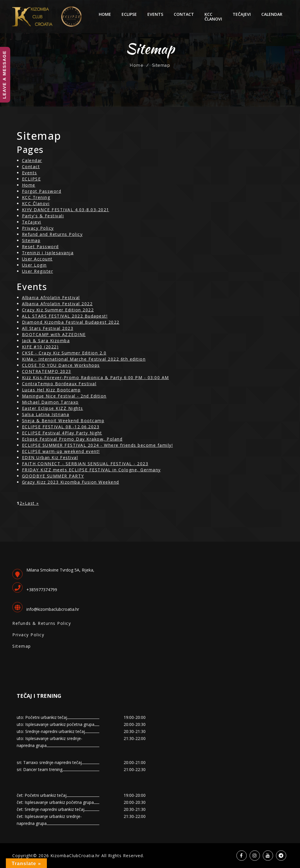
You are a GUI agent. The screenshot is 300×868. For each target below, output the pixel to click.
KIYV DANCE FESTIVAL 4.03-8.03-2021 (66, 210)
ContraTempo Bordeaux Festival (59, 384)
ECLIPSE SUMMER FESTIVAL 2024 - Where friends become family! (98, 445)
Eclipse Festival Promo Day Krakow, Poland (72, 439)
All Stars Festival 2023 (48, 328)
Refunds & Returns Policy (42, 623)
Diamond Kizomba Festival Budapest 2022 (71, 322)
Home (105, 14)
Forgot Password (42, 191)
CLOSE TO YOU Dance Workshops (61, 365)
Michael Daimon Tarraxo (50, 402)
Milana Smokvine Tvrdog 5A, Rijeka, (60, 570)
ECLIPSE (129, 14)
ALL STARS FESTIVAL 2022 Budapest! (65, 316)
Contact (184, 14)
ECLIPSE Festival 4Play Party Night (62, 433)
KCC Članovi (213, 16)
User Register (38, 271)
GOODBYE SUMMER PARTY (53, 476)
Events (155, 14)
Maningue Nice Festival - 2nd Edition (64, 396)
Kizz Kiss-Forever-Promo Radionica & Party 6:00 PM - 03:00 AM (96, 377)
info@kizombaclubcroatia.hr (53, 609)
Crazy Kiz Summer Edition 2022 (58, 310)
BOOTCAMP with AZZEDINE (54, 334)
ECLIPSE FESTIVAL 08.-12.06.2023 (61, 427)
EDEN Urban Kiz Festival (50, 457)
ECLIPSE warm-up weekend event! (61, 451)
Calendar (272, 14)
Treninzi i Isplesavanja (48, 253)
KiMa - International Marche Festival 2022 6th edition (84, 359)
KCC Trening (36, 197)
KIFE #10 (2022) (40, 347)
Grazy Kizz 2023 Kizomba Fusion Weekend (71, 482)
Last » (32, 503)
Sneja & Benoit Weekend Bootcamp (63, 421)
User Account (37, 259)
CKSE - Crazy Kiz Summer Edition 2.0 (64, 353)
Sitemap (31, 240)
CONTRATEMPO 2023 (47, 371)
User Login (34, 265)
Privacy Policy (38, 228)
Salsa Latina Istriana (46, 414)
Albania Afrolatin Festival (51, 297)
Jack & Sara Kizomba (46, 341)
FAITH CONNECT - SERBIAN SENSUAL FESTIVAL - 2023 (85, 464)
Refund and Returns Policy (52, 234)
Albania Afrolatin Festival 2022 (57, 304)
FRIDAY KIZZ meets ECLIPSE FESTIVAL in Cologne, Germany (91, 470)
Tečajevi (242, 14)
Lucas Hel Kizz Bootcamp (51, 390)
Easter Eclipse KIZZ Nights (53, 408)
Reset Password (40, 247)
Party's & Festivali (43, 216)
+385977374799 (42, 590)
